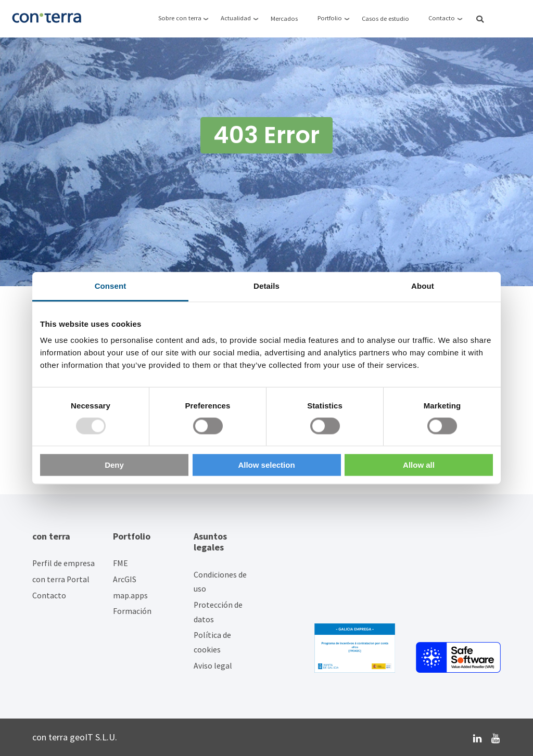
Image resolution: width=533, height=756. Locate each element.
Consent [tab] (111, 285)
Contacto (49, 595)
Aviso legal (213, 666)
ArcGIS (125, 579)
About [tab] (423, 285)
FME (120, 563)
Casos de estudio (385, 18)
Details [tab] (266, 285)
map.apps (130, 595)
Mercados (284, 18)
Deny (114, 465)
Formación (132, 611)
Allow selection (266, 465)
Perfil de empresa (64, 563)
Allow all (419, 465)
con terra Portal (61, 579)
